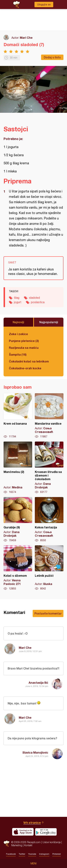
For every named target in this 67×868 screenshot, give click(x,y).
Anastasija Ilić (38, 683)
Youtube (32, 854)
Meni (33, 863)
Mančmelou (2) (18, 468)
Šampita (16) (18, 354)
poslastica (38, 302)
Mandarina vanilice (49, 416)
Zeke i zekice (18, 334)
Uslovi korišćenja (52, 842)
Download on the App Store (23, 832)
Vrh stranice (32, 823)
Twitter (22, 854)
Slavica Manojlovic (35, 752)
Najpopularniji (49, 322)
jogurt (18, 302)
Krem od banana (18, 416)
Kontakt (28, 845)
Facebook (11, 854)
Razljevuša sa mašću (24, 348)
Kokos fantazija (49, 520)
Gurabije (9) (18, 520)
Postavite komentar (48, 613)
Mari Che (26, 38)
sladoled (34, 298)
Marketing (17, 845)
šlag (17, 298)
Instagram (44, 854)
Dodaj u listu (52, 57)
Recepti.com (7, 844)
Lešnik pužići (49, 568)
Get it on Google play (46, 832)
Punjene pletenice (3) (24, 341)
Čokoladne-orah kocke (25, 368)
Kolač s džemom (18, 568)
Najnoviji (18, 322)
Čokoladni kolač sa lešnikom (29, 361)
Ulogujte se (44, 5)
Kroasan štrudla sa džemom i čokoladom (49, 468)
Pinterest (57, 854)
